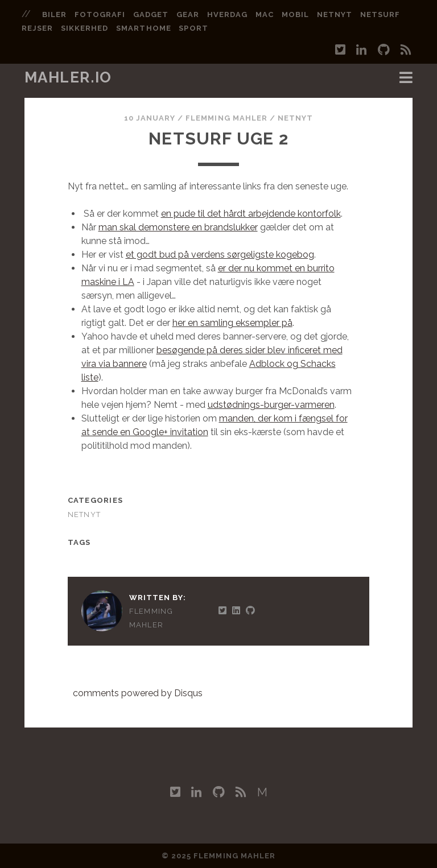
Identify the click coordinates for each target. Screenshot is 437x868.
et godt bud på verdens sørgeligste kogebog (220, 255)
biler (54, 15)
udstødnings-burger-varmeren (271, 405)
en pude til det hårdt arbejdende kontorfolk (251, 214)
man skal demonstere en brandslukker (178, 227)
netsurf (380, 15)
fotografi (100, 15)
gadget (151, 15)
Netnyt (295, 118)
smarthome (143, 28)
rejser (37, 28)
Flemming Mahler (226, 118)
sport (193, 28)
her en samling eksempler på (232, 323)
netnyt (335, 15)
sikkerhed (84, 28)
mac (265, 15)
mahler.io (68, 77)
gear (188, 15)
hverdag (227, 15)
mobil (295, 15)
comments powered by (138, 693)
